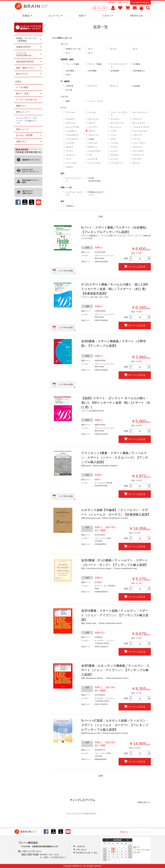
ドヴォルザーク (72, 135)
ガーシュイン (94, 119)
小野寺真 (70, 86)
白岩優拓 (137, 86)
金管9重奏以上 (139, 71)
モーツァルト (138, 151)
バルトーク (138, 135)
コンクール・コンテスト (74, 193)
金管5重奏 (92, 71)
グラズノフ (138, 119)
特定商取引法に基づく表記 (87, 853)
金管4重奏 (70, 71)
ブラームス (93, 143)
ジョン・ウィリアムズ (119, 114)
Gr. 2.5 (113, 49)
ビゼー (113, 139)
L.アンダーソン (117, 163)
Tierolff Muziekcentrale (94, 179)
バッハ (113, 135)
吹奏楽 (27, 16)
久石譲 (91, 139)
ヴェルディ (71, 119)
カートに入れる (135, 267)
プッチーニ (71, 155)
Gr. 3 (135, 49)
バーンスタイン (72, 139)
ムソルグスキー (95, 151)
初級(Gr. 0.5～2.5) (73, 49)
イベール (92, 112)
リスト (69, 159)
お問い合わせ (123, 3)
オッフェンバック (140, 112)
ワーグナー (138, 159)
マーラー (70, 151)
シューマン (93, 127)
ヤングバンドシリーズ (119, 65)
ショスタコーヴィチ (141, 127)
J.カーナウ (93, 86)
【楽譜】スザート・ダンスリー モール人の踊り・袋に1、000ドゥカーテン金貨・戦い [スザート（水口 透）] (116, 403)
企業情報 (111, 3)
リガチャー (108, 16)
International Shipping (140, 2)
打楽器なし (71, 206)
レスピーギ (93, 159)
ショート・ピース (96, 101)
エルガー (70, 167)
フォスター (71, 143)
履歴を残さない (145, 802)
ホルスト (70, 147)
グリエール (71, 123)
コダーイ (92, 123)
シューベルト (71, 163)
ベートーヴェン (139, 143)
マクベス (114, 147)
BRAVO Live (136, 16)
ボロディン (93, 147)
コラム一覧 (101, 8)
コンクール (55, 16)
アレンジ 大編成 (73, 64)
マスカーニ (138, 147)
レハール (114, 159)
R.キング (114, 86)
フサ (90, 155)
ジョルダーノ (71, 131)
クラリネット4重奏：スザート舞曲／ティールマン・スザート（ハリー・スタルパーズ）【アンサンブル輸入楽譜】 (115, 458)
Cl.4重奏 (136, 64)
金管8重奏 (115, 71)
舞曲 (68, 101)
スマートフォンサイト (142, 832)
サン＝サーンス (117, 123)
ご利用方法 (80, 846)
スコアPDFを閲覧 (66, 271)
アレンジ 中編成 (95, 64)
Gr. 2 (90, 49)
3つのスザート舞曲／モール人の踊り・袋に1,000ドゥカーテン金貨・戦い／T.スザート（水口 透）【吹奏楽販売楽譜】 (115, 289)
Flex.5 (68, 75)
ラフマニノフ (138, 155)
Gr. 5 (90, 53)
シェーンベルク (95, 163)
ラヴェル (114, 155)
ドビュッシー (94, 135)
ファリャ (137, 139)
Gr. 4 (68, 53)
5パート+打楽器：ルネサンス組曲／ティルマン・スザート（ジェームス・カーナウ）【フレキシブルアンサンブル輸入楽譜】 (115, 725)
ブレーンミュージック (74, 179)
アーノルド (71, 112)
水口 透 (69, 90)
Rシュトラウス (139, 123)
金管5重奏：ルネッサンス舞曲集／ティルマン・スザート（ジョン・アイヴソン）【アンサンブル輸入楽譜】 (115, 670)
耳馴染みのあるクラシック (96, 193)
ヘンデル (114, 143)
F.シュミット (116, 127)
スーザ (113, 131)
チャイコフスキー (140, 131)
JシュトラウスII (72, 127)
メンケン (114, 151)
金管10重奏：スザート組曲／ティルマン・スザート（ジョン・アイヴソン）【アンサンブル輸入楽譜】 (115, 615)
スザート (92, 131)
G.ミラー (137, 163)
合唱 (82, 16)
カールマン (115, 119)
